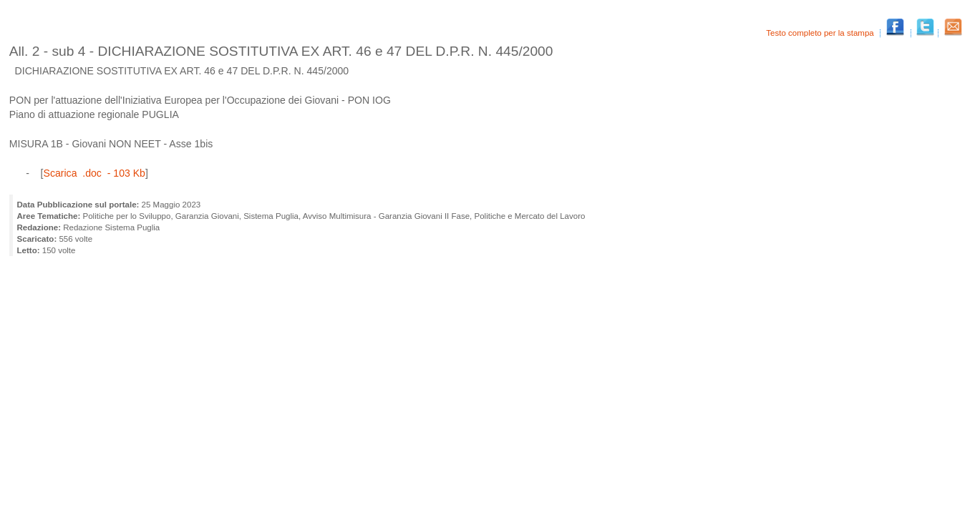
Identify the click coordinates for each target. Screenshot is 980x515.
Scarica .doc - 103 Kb (94, 173)
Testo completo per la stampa (821, 33)
